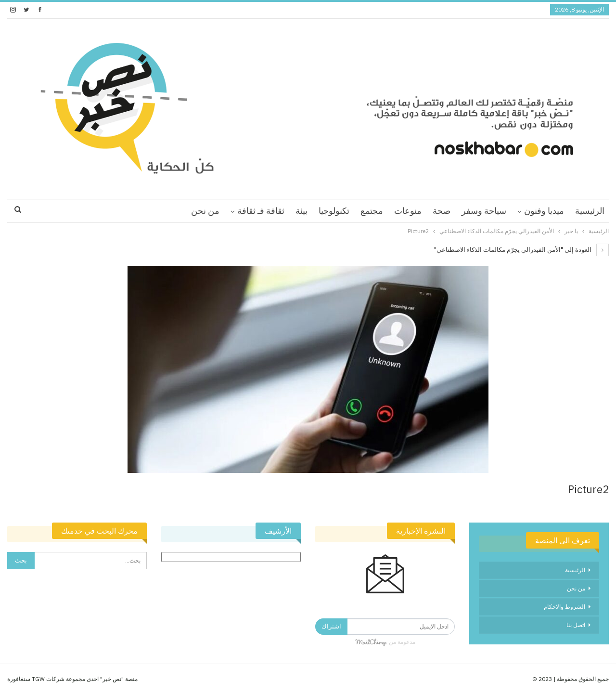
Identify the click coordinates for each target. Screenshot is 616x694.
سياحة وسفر (484, 211)
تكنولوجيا (334, 211)
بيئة (302, 211)
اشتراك (331, 626)
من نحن (205, 211)
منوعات (408, 211)
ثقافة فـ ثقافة (261, 211)
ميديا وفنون (544, 211)
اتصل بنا (576, 625)
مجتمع (372, 211)
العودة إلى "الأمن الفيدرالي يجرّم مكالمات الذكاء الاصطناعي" (521, 250)
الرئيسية (590, 211)
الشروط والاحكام (565, 607)
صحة (442, 211)
